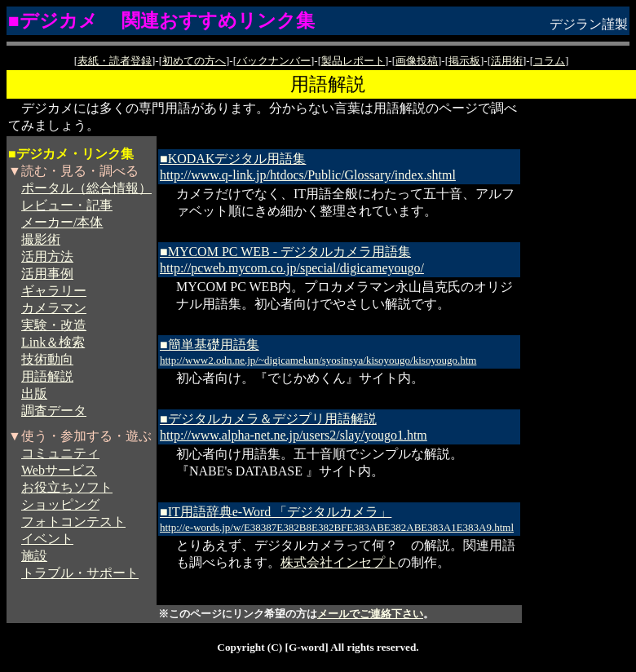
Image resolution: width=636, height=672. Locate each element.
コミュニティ (60, 453)
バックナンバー (274, 61)
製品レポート (353, 61)
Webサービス (59, 470)
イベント (47, 539)
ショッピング (60, 504)
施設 (34, 556)
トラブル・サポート (80, 573)
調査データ (54, 411)
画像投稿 (417, 61)
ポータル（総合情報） (86, 188)
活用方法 (47, 256)
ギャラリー (54, 291)
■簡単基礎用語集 (318, 352)
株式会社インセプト (339, 562)
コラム (549, 61)
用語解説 (47, 376)
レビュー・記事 (67, 205)
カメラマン (54, 308)
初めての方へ (194, 61)
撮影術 (41, 239)
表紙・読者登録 (115, 61)
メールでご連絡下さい (370, 614)
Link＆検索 (53, 342)
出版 (34, 393)
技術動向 (47, 359)
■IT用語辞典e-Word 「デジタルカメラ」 (337, 519)
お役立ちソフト (67, 487)
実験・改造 (54, 325)
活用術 (507, 61)
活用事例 (47, 274)
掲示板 (464, 61)
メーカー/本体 (62, 222)
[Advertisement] (579, 345)
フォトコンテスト (73, 522)
